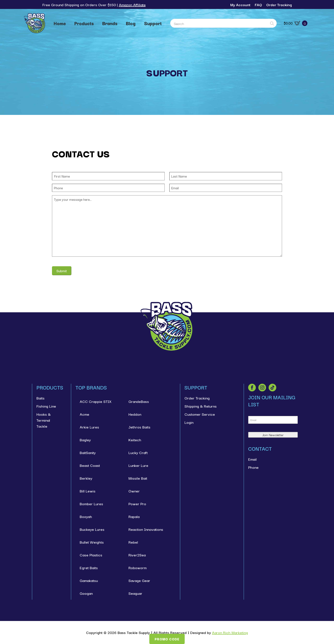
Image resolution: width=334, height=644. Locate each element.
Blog (131, 23)
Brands (110, 23)
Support (153, 23)
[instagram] (262, 388)
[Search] (272, 23)
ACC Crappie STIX (96, 401)
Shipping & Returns (201, 406)
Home (60, 23)
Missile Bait (138, 478)
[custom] (272, 388)
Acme (84, 414)
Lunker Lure (138, 465)
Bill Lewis (88, 491)
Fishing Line (46, 406)
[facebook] (252, 388)
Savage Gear (139, 580)
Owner (134, 491)
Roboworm (137, 568)
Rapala (134, 516)
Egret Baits (89, 568)
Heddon (135, 414)
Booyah (86, 516)
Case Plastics (91, 555)
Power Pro (137, 504)
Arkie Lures (89, 427)
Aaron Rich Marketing (230, 632)
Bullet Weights (92, 542)
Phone (253, 467)
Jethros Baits (139, 427)
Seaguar (135, 593)
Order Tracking (279, 5)
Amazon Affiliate (132, 5)
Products (84, 23)
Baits (40, 398)
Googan (86, 593)
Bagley (85, 440)
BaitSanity (88, 452)
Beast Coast (90, 465)
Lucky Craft (138, 452)
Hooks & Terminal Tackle (44, 420)
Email (252, 459)
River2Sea (137, 555)
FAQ (258, 5)
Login (189, 422)
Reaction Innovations (146, 529)
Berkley (86, 478)
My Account (240, 5)
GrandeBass (139, 401)
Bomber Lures (91, 504)
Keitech (135, 440)
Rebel (133, 542)
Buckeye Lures (92, 529)
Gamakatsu (89, 580)
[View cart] (296, 23)
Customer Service (200, 414)
